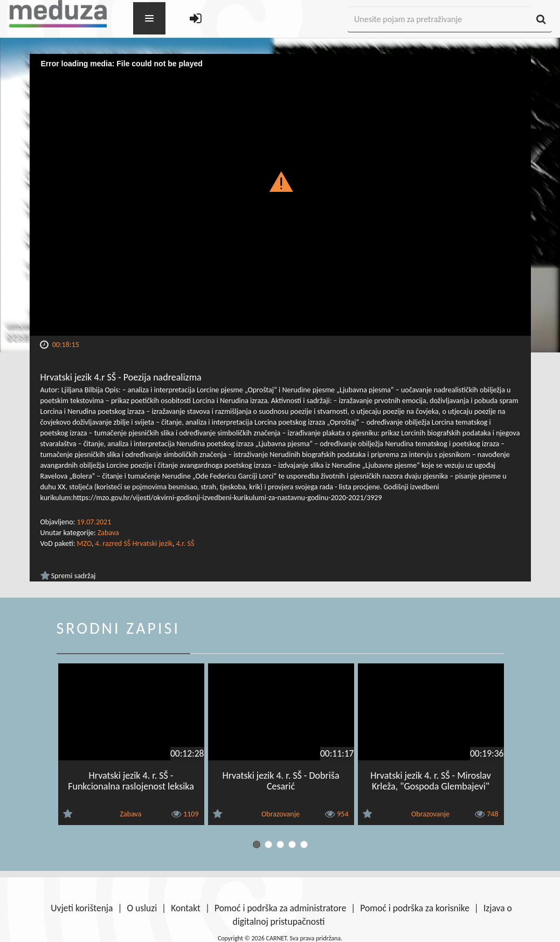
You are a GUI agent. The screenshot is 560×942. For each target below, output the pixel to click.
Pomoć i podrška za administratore (280, 908)
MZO (84, 543)
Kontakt (186, 908)
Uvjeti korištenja (82, 908)
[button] (280, 181)
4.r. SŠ (185, 543)
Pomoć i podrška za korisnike (415, 908)
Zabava (108, 533)
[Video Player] (280, 195)
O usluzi (142, 908)
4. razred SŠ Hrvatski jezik (134, 543)
